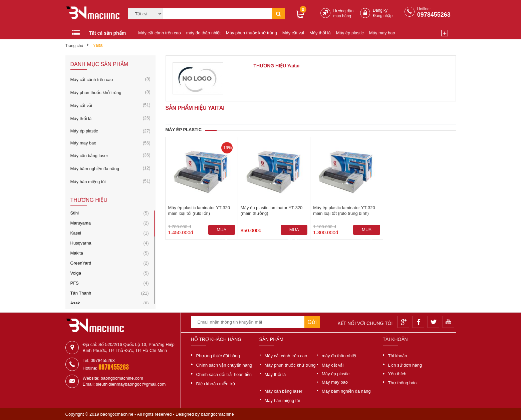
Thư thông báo (403, 383)
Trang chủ (74, 46)
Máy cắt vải (293, 33)
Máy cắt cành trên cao (160, 33)
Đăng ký (380, 10)
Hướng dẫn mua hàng (343, 14)
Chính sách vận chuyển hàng (224, 365)
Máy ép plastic (350, 33)
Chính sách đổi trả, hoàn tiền (224, 374)
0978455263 (434, 15)
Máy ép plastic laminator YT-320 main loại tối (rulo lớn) (199, 211)
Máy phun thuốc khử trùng (251, 33)
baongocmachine (217, 414)
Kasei (76, 233)
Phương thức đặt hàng (218, 356)
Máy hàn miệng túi (110, 181)
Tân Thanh (81, 293)
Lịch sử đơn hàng (405, 365)
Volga (76, 273)
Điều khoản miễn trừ (216, 384)
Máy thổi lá (320, 33)
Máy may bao (382, 33)
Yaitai (98, 45)
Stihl (75, 213)
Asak (75, 303)
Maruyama (81, 223)
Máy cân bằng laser (110, 155)
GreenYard (81, 263)
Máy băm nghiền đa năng (110, 168)
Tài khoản (398, 356)
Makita (77, 253)
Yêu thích (397, 374)
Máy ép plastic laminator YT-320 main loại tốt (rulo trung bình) (344, 211)
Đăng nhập (383, 16)
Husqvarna (81, 243)
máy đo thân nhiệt (203, 33)
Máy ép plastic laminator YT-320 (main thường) (272, 211)
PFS (75, 283)
